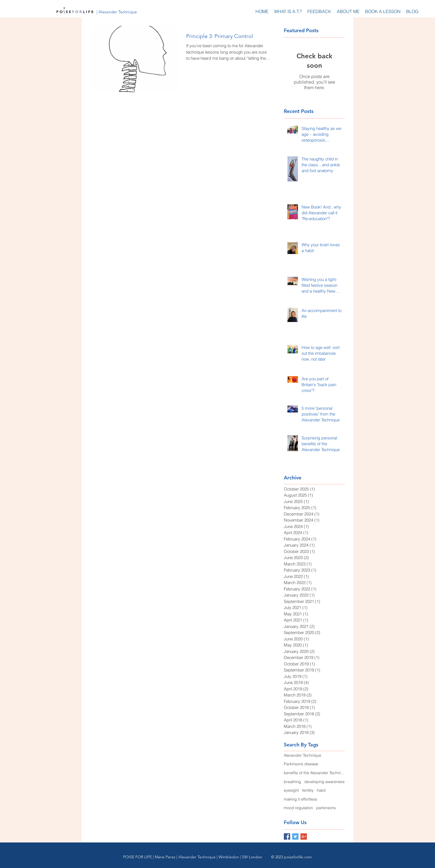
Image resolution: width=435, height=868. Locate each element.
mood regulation (298, 808)
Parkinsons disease (301, 764)
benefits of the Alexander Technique (314, 773)
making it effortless (300, 799)
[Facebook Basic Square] (287, 836)
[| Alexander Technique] (117, 12)
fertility (308, 790)
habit (321, 790)
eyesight (291, 790)
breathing (292, 782)
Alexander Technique (303, 755)
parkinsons (326, 808)
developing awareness (324, 782)
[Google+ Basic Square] (304, 836)
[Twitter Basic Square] (295, 836)
